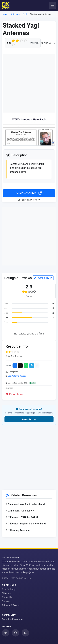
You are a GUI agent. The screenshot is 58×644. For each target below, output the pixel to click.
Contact (6, 601)
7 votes (18, 356)
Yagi (25, 14)
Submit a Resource (12, 619)
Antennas (15, 14)
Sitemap (6, 593)
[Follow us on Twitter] (6, 633)
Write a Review (43, 278)
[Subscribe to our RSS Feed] (25, 633)
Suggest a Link (29, 419)
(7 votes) (34, 43)
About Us (7, 597)
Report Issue (14, 394)
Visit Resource (29, 193)
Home (5, 14)
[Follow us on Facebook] (15, 633)
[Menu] (52, 5)
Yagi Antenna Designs (17, 376)
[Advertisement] (29, 83)
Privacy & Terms (11, 605)
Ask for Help (9, 589)
